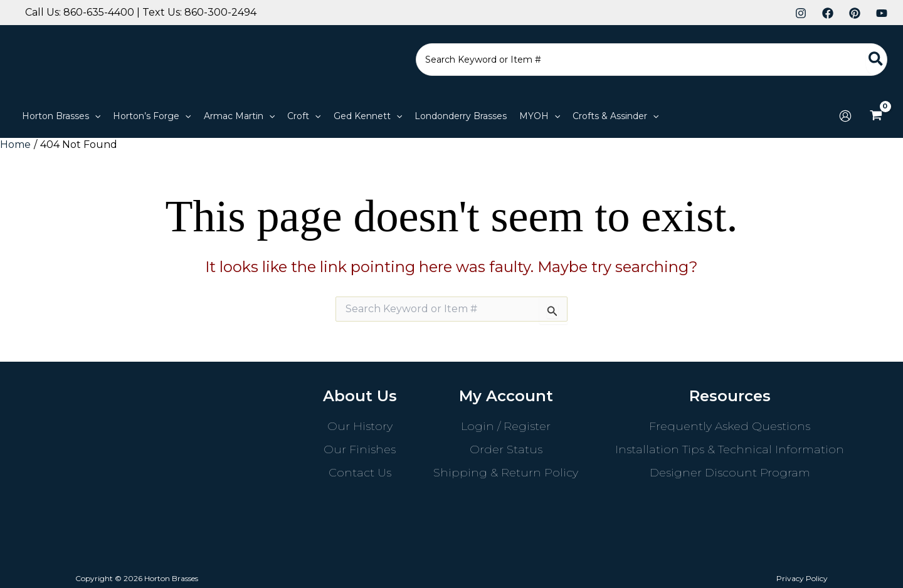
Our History (360, 426)
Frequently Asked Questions (730, 426)
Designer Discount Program (730, 473)
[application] (95, 116)
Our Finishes (360, 449)
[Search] (876, 60)
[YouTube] (882, 13)
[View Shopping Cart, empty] (876, 116)
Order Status (506, 449)
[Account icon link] (845, 116)
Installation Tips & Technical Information (730, 449)
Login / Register (506, 426)
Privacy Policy (802, 578)
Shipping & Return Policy (506, 473)
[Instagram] (801, 13)
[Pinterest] (855, 13)
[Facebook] (828, 13)
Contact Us (360, 473)
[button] (61, 116)
